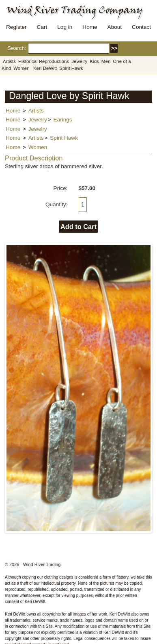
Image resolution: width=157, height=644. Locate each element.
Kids (94, 61)
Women (22, 68)
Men (106, 61)
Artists (9, 61)
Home (90, 27)
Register (16, 27)
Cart (42, 27)
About (115, 27)
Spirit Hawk (71, 68)
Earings (63, 120)
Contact (141, 27)
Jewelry (79, 61)
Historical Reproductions (44, 61)
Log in (65, 27)
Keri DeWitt (45, 68)
